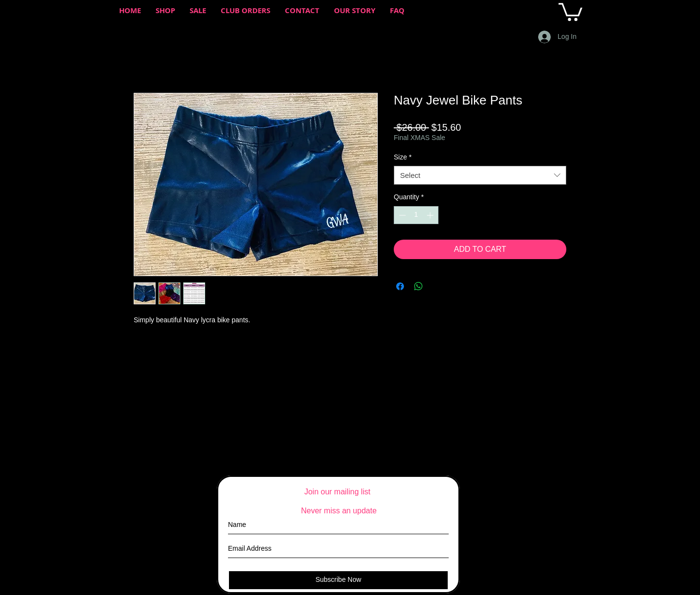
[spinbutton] (416, 215)
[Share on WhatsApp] (419, 286)
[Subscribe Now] (338, 580)
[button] (570, 11)
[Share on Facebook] (400, 286)
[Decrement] (401, 215)
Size (403, 157)
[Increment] (431, 215)
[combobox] (480, 175)
